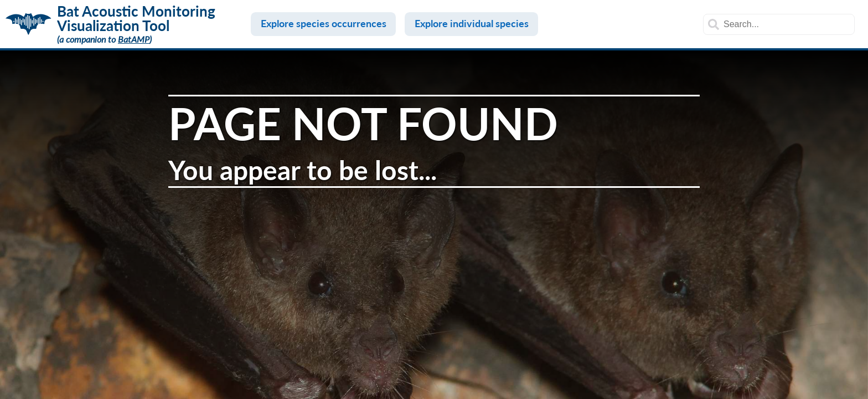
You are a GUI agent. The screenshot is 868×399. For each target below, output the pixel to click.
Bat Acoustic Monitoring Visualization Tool (136, 18)
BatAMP (134, 39)
